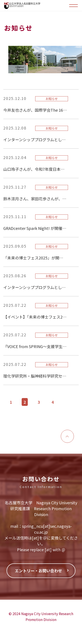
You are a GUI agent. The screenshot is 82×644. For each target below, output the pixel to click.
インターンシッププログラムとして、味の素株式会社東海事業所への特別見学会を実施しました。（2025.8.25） (35, 287)
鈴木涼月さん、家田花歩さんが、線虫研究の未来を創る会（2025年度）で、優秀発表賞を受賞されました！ (35, 199)
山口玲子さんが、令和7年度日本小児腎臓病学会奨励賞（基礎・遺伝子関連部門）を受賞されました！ (35, 169)
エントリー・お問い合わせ (38, 571)
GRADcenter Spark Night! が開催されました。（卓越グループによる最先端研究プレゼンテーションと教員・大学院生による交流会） (35, 228)
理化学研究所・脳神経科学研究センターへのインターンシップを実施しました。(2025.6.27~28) (35, 376)
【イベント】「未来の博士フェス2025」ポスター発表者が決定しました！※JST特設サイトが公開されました (35, 317)
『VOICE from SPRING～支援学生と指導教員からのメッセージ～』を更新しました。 (35, 346)
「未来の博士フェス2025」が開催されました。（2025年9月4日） (35, 258)
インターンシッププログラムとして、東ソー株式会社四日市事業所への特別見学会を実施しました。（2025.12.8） (35, 139)
